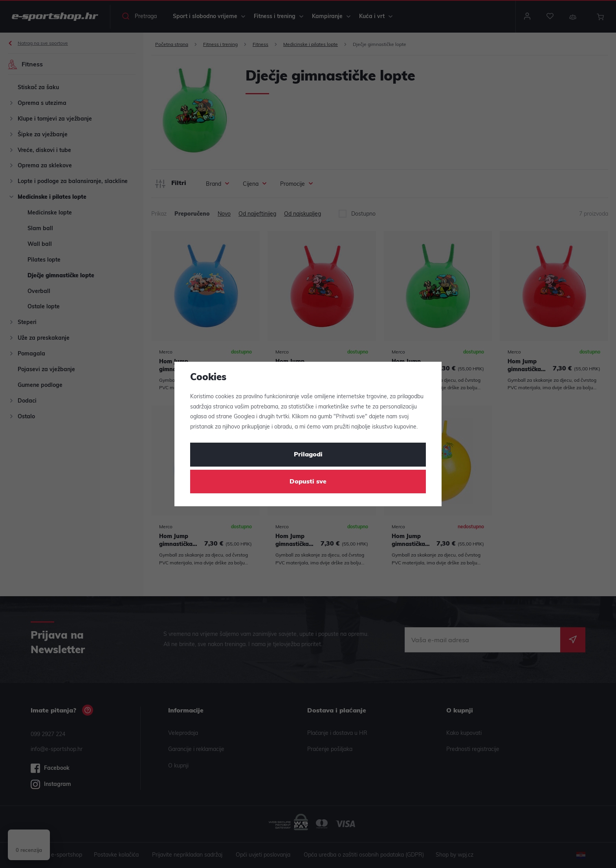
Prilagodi (308, 455)
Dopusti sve (308, 482)
